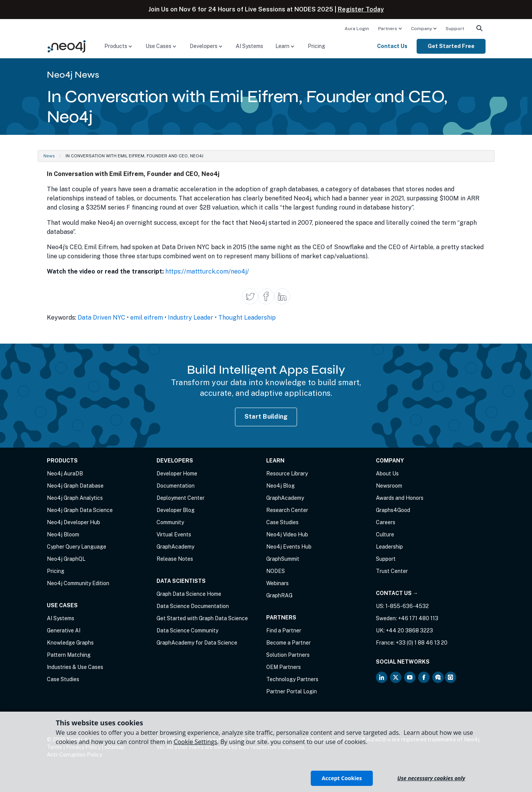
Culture (385, 534)
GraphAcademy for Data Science (197, 643)
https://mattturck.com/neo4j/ (207, 271)
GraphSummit (283, 559)
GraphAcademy (175, 547)
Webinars (277, 583)
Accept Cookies (342, 778)
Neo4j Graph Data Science (80, 510)
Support (455, 29)
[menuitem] (357, 28)
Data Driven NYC (101, 318)
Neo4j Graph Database (75, 486)
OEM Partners (284, 667)
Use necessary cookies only (431, 778)
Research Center (287, 510)
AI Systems (249, 46)
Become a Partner (288, 643)
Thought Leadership (247, 318)
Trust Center (392, 571)
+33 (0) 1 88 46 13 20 (422, 643)
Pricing (316, 46)
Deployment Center (181, 498)
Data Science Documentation (193, 606)
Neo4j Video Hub (287, 534)
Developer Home (177, 474)
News (49, 156)
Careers (386, 522)
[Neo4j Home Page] (67, 46)
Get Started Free (451, 46)
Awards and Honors (400, 498)
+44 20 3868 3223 (409, 630)
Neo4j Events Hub (289, 547)
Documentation (176, 486)
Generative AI (64, 630)
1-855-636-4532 (407, 606)
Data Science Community (187, 630)
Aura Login (357, 29)
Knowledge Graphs (70, 643)
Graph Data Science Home (189, 594)
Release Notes (175, 559)
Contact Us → (397, 593)
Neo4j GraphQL (66, 559)
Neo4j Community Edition (78, 583)
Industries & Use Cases (75, 667)
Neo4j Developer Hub (73, 522)
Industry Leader (191, 318)
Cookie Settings (195, 742)
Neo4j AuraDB (65, 474)
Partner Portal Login (292, 691)
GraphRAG (279, 595)
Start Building (266, 417)
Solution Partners (288, 655)
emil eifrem (147, 318)
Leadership (389, 547)
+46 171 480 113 (418, 618)
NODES (276, 571)
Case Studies (63, 679)
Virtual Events (174, 534)
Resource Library (287, 474)
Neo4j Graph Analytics (75, 498)
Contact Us (392, 46)
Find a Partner (284, 630)
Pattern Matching (69, 655)
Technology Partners (292, 679)
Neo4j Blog (280, 486)
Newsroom (389, 486)
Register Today (361, 9)
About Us (387, 474)
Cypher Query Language (77, 547)
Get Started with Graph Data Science (202, 618)
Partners (388, 29)
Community (170, 522)
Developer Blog (176, 510)
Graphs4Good (393, 510)
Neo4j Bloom (63, 534)
